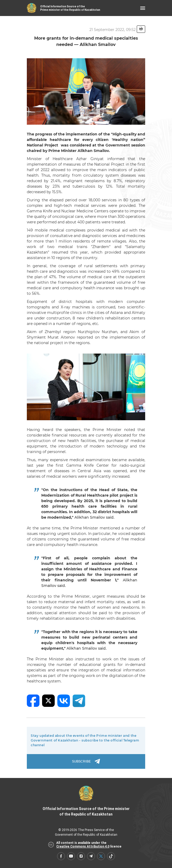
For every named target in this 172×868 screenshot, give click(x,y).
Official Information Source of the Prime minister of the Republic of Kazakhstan (86, 801)
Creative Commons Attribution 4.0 (83, 846)
